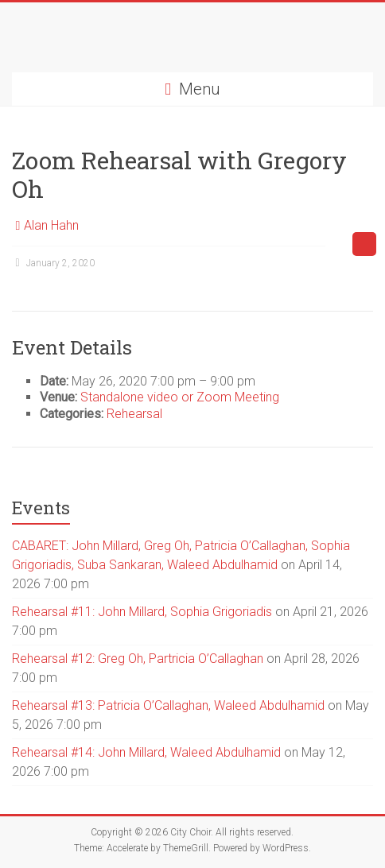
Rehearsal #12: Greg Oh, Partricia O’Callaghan (138, 659)
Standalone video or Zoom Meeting (180, 397)
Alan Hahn (51, 225)
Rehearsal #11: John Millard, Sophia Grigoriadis (142, 612)
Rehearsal (134, 414)
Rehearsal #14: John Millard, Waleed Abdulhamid (146, 752)
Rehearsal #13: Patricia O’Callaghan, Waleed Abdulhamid (168, 705)
